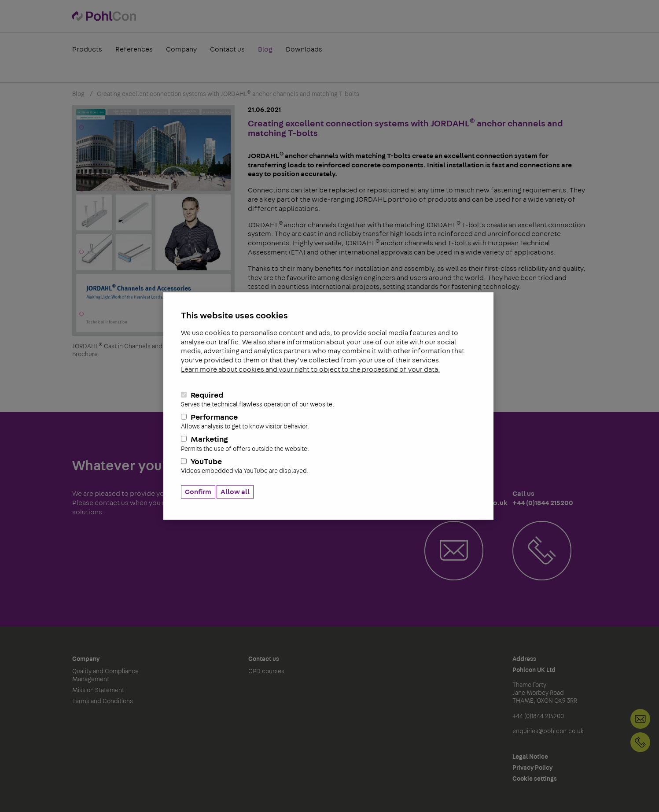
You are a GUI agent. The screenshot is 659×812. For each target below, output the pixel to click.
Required (328, 399)
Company (181, 50)
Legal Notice (530, 757)
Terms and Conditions (103, 701)
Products (87, 50)
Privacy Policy (532, 768)
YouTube (328, 466)
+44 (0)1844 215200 (640, 742)
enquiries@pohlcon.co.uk (548, 731)
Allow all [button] (235, 492)
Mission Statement (98, 690)
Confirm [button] (198, 492)
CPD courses (266, 672)
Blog (265, 50)
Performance (328, 422)
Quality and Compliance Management (105, 675)
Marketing (328, 444)
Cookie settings (535, 779)
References (134, 50)
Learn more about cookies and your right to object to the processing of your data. (311, 369)
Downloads (304, 50)
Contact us (227, 50)
